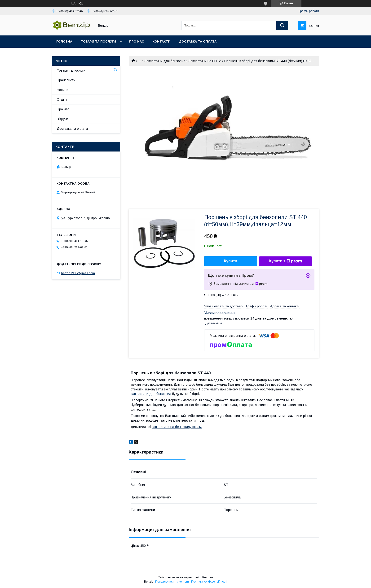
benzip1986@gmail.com (78, 273)
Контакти (161, 41)
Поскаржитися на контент (172, 582)
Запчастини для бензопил (165, 61)
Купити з (285, 261)
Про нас (137, 41)
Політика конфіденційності (209, 582)
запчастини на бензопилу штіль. (177, 427)
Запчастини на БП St (205, 61)
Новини (63, 90)
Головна (64, 41)
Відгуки (62, 119)
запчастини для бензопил (151, 394)
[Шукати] (282, 26)
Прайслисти (66, 80)
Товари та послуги (98, 41)
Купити (231, 261)
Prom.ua (208, 577)
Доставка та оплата (198, 41)
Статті (62, 99)
